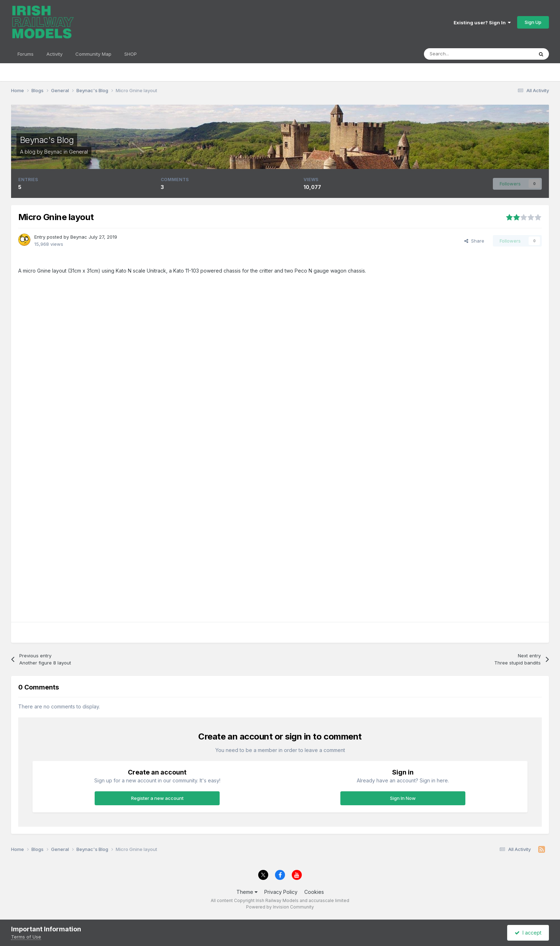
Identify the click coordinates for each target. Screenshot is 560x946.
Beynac (53, 152)
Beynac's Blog (47, 140)
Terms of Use (26, 937)
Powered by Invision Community (280, 907)
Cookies (314, 892)
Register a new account (157, 798)
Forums (26, 54)
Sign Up (533, 22)
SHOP (131, 54)
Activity (54, 54)
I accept (528, 933)
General (78, 152)
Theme (247, 892)
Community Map (93, 54)
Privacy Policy (281, 892)
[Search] (461, 54)
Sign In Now (403, 798)
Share (474, 241)
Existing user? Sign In (482, 23)
